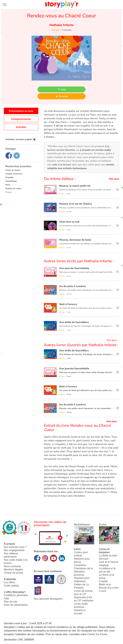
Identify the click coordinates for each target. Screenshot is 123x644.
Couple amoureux (14, 174)
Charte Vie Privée (97, 634)
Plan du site (11, 602)
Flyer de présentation (16, 605)
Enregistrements (21, 119)
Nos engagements (14, 550)
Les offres (9, 582)
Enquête (10, 177)
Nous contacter (12, 566)
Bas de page (6, 0)
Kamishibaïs (11, 181)
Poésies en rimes (13, 189)
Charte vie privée (14, 573)
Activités (21, 127)
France (9, 192)
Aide (6, 598)
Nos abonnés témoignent (48, 599)
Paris (8, 185)
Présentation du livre (21, 111)
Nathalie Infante (62, 25)
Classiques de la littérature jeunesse (83, 572)
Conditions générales (16, 595)
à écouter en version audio (95, 150)
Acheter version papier (20, 139)
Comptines (80, 565)
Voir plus (114, 179)
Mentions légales (13, 570)
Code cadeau (11, 586)
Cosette (103, 581)
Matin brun (105, 584)
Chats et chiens (13, 170)
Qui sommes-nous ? (15, 547)
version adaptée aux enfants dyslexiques (81, 166)
